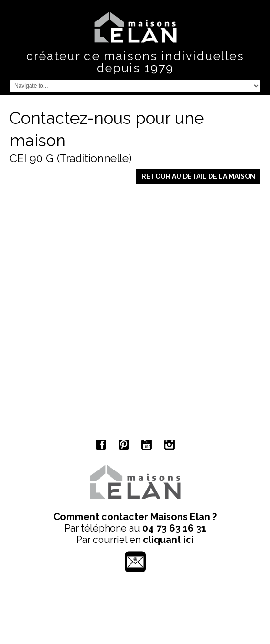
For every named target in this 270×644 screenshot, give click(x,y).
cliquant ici (168, 540)
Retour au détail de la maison (198, 176)
